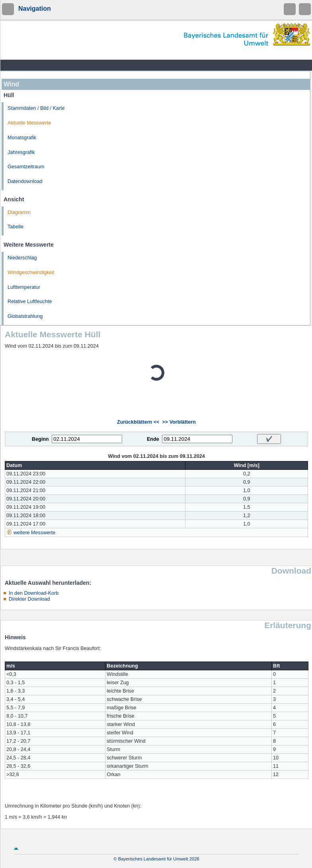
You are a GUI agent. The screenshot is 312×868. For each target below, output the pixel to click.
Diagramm (19, 212)
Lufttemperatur (24, 287)
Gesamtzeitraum (26, 167)
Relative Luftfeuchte (30, 302)
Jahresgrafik (21, 152)
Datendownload (25, 181)
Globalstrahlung (25, 316)
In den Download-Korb (34, 593)
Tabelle (16, 227)
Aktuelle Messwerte (29, 123)
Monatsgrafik (22, 138)
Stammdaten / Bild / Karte (36, 108)
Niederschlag (22, 258)
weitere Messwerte (34, 533)
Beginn (40, 439)
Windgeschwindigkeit (31, 272)
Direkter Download (29, 599)
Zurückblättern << (138, 422)
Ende (153, 439)
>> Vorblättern (179, 422)
